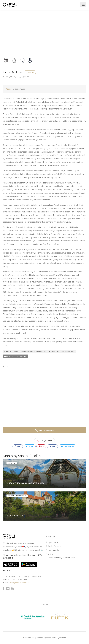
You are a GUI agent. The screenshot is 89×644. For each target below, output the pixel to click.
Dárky (51, 554)
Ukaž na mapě (19, 89)
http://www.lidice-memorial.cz (61, 352)
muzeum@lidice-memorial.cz (33, 352)
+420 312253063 (11, 352)
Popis (8, 89)
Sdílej (18, 446)
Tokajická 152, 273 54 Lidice (16, 77)
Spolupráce (53, 542)
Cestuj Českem (54, 546)
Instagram (21, 356)
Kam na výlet (54, 550)
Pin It (41, 446)
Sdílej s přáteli (44, 440)
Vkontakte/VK (67, 446)
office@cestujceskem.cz (19, 583)
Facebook (9, 356)
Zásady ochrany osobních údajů (62, 558)
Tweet (29, 446)
